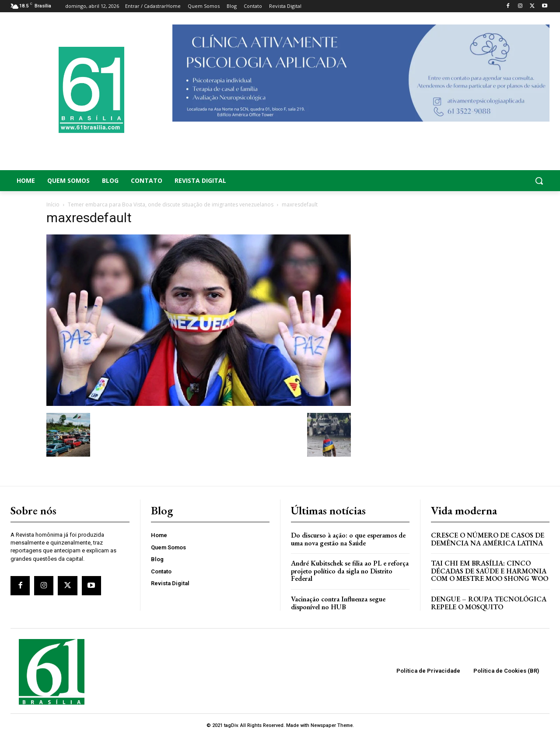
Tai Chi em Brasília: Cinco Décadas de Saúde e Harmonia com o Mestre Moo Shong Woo (490, 571)
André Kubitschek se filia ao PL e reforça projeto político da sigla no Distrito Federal (350, 571)
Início (53, 204)
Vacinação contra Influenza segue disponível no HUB (338, 603)
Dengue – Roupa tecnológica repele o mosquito (489, 603)
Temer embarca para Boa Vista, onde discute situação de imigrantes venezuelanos (171, 204)
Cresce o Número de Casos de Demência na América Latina (488, 539)
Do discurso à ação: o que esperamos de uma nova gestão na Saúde (348, 539)
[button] (490, 181)
